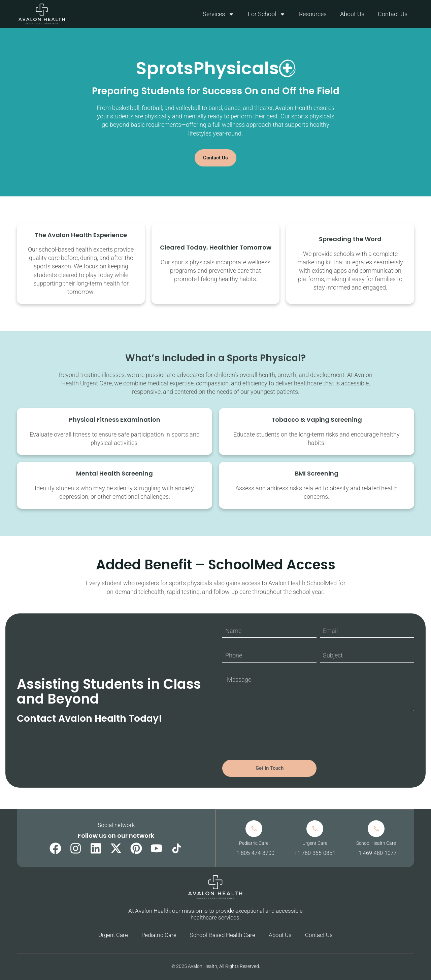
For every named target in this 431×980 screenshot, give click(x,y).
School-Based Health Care (223, 935)
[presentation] (273, 736)
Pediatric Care (159, 935)
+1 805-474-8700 (254, 853)
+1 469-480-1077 (376, 853)
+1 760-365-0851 (315, 853)
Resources (313, 14)
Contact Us (393, 14)
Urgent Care (113, 935)
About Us (352, 14)
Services (219, 14)
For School (267, 14)
